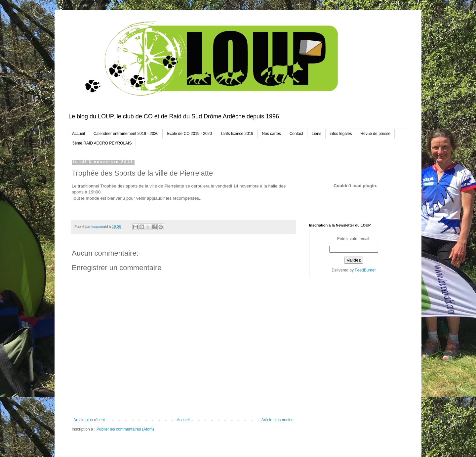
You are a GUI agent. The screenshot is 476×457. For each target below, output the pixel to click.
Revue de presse (375, 134)
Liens (317, 134)
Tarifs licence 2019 (237, 134)
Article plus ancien (278, 420)
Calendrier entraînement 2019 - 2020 (126, 134)
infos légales (341, 134)
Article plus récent (89, 420)
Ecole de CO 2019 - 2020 (189, 134)
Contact (296, 134)
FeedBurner (365, 270)
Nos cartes (271, 134)
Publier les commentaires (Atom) (125, 429)
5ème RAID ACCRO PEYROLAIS (102, 143)
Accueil (79, 134)
